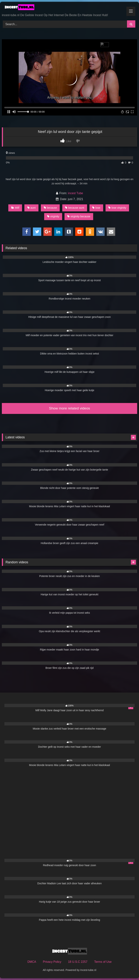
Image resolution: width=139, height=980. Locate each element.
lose (96, 208)
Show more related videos (69, 408)
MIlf (15, 208)
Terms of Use (103, 962)
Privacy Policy (52, 962)
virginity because (79, 216)
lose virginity (117, 208)
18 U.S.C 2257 (78, 962)
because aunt (75, 208)
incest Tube (75, 193)
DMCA (32, 962)
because (50, 208)
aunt (32, 208)
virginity (53, 216)
